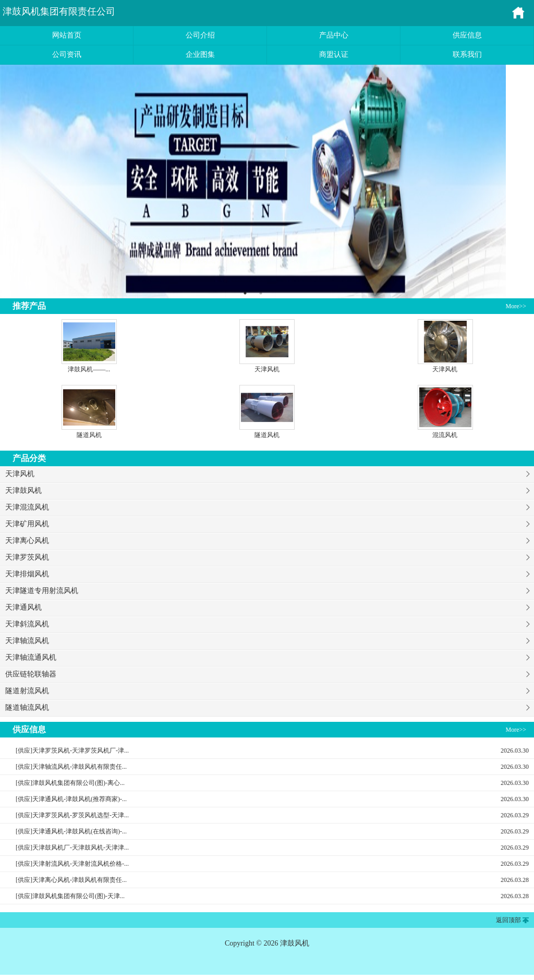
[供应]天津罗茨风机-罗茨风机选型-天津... (72, 815)
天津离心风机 (27, 541)
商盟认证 (334, 55)
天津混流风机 (27, 507)
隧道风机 (89, 435)
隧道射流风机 (27, 691)
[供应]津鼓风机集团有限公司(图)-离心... (70, 783)
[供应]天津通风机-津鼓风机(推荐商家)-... (71, 799)
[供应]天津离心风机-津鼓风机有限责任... (71, 880)
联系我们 (467, 55)
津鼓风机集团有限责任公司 (59, 11)
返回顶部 (508, 920)
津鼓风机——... (89, 369)
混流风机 (445, 435)
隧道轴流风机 (27, 707)
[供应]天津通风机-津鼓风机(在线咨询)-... (71, 831)
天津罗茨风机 (27, 557)
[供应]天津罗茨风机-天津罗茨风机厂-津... (72, 751)
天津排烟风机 (27, 574)
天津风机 (267, 369)
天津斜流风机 (27, 624)
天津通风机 (23, 607)
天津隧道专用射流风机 (42, 591)
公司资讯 (67, 55)
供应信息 (467, 35)
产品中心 (334, 35)
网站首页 (67, 35)
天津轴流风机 (27, 641)
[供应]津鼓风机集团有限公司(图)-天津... (70, 896)
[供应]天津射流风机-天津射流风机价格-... (72, 864)
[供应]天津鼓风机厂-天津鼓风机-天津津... (72, 848)
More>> (516, 306)
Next (514, 182)
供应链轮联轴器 (31, 674)
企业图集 (200, 55)
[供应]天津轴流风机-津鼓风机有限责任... (71, 767)
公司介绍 (200, 35)
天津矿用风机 (27, 524)
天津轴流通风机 (31, 657)
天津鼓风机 (23, 491)
